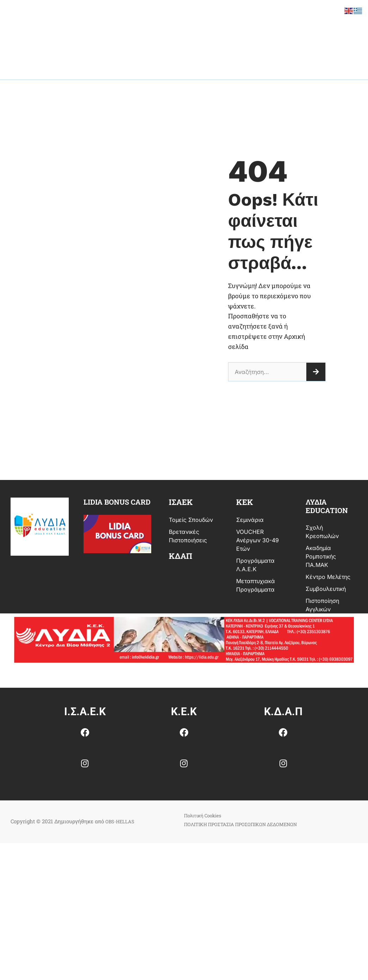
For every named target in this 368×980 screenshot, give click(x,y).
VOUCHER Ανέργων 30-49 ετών (257, 540)
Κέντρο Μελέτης (328, 577)
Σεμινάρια (250, 520)
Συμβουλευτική (326, 589)
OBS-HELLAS (122, 821)
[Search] (316, 372)
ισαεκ (181, 502)
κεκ (245, 502)
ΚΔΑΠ (180, 556)
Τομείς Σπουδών (191, 520)
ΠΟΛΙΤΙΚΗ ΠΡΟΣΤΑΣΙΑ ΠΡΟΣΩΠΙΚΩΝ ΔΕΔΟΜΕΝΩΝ (249, 824)
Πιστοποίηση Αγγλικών (322, 605)
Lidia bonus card (117, 502)
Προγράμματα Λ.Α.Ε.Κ (255, 565)
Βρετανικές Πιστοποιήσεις (188, 536)
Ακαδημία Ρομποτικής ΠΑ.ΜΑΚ (321, 556)
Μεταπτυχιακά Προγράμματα (256, 585)
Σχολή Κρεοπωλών (322, 532)
